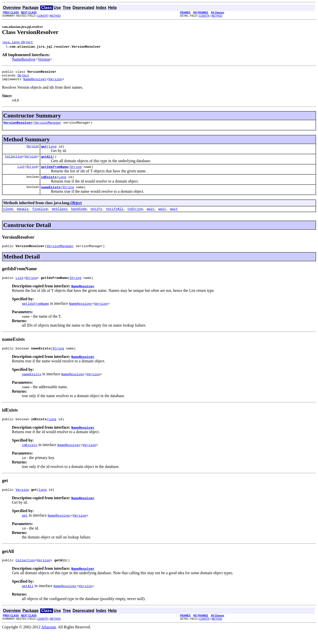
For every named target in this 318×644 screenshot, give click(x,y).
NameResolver (24, 60)
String (32, 172)
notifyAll (115, 217)
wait (150, 217)
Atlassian (49, 640)
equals (23, 217)
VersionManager (48, 126)
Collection (14, 162)
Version (44, 60)
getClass (59, 217)
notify (96, 217)
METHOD (55, 16)
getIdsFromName (55, 173)
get (44, 151)
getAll (47, 162)
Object (23, 77)
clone (8, 217)
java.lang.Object (18, 43)
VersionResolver (18, 126)
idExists (49, 184)
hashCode (79, 217)
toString (135, 217)
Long (53, 151)
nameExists (51, 194)
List (21, 172)
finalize (40, 217)
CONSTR (42, 16)
